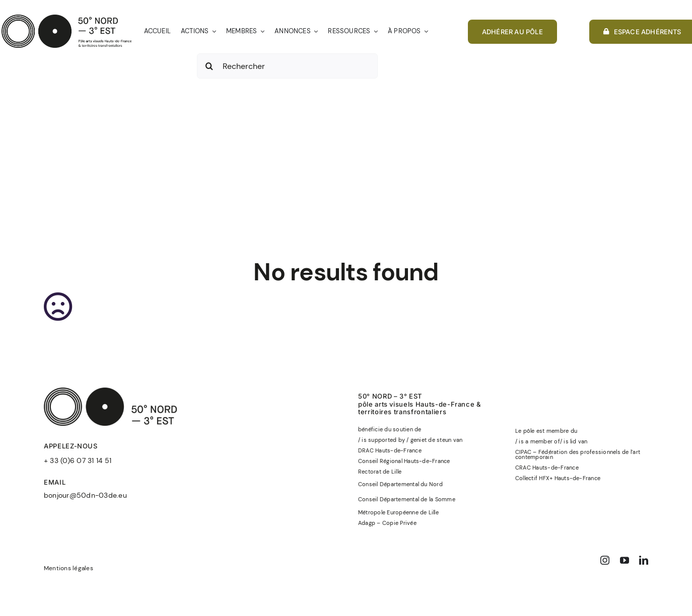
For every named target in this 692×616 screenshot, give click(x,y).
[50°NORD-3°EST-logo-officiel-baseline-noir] (66, 18)
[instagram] (605, 560)
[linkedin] (644, 560)
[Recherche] (210, 66)
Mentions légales (68, 568)
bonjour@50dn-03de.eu (85, 495)
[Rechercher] (287, 66)
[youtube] (625, 560)
